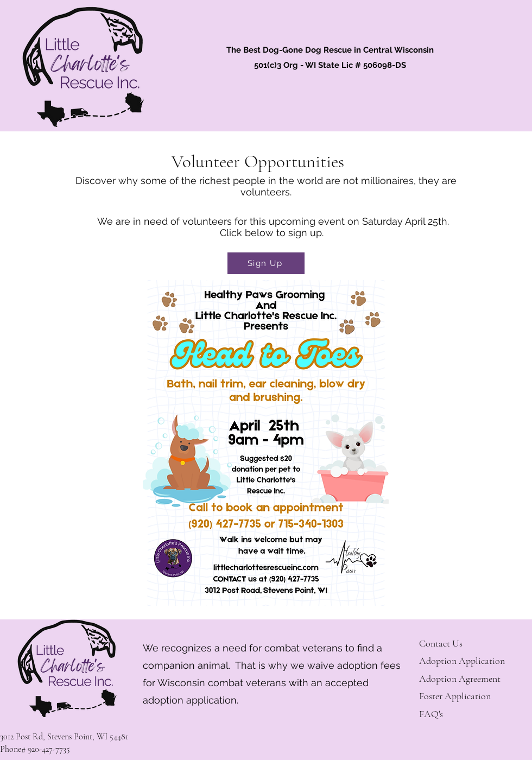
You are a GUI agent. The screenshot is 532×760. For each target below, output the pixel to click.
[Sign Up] (266, 263)
